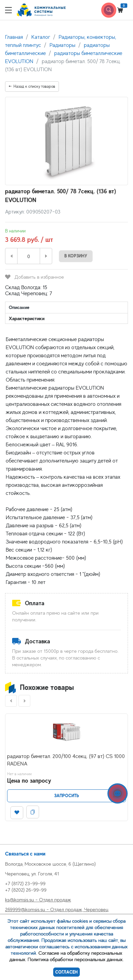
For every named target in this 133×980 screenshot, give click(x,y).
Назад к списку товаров (32, 86)
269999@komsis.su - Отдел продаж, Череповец (57, 909)
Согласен (66, 972)
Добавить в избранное (35, 277)
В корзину (76, 256)
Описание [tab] (19, 307)
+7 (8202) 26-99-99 (26, 890)
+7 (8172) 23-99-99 (25, 883)
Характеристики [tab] (27, 318)
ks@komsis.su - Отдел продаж (38, 900)
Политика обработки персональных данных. (76, 959)
